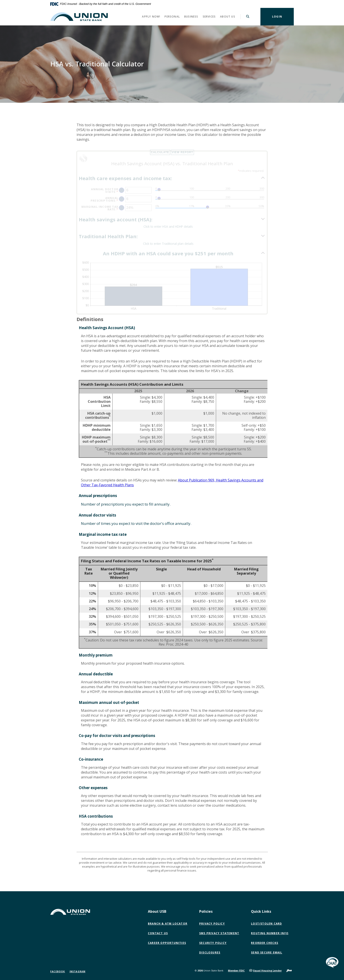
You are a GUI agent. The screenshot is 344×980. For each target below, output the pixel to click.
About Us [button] (228, 17)
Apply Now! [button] (151, 17)
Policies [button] (206, 911)
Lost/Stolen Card (266, 924)
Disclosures (210, 952)
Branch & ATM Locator (168, 924)
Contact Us (158, 933)
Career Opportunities (167, 943)
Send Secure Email (268, 953)
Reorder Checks (265, 943)
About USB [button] (157, 911)
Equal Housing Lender (267, 970)
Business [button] (191, 17)
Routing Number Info (270, 933)
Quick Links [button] (261, 911)
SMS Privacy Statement (219, 933)
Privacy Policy (212, 924)
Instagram (78, 971)
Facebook (58, 971)
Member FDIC (236, 970)
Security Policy (213, 943)
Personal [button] (172, 17)
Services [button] (209, 17)
